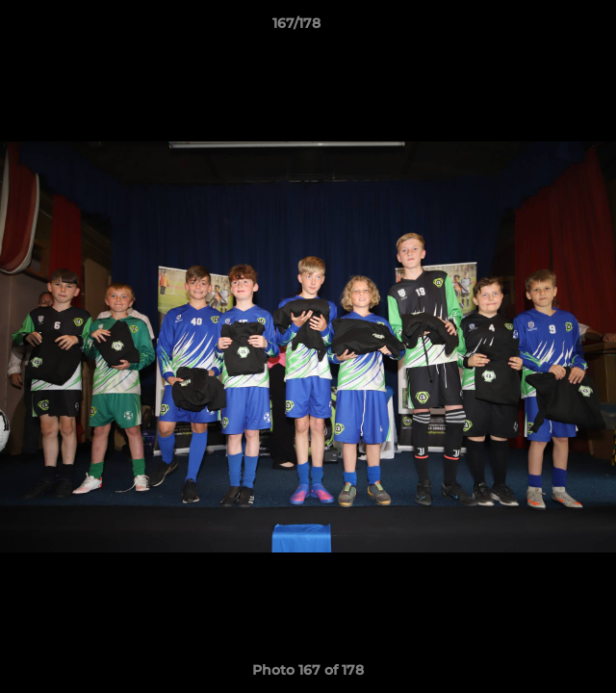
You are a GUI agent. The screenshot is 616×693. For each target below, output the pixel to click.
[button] (547, 28)
